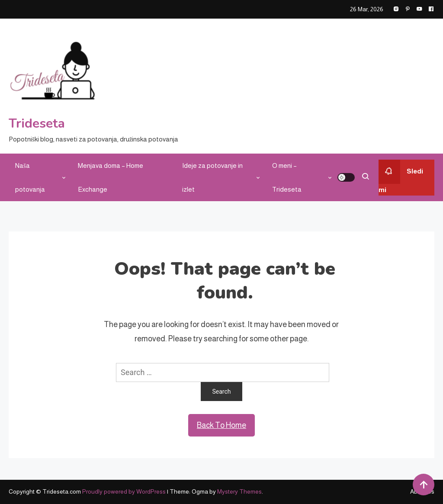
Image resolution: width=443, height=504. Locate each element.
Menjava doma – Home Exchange (111, 177)
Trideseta (37, 124)
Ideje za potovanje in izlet (212, 177)
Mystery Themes (239, 491)
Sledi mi (401, 177)
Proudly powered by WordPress (125, 491)
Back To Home (221, 425)
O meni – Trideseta (287, 177)
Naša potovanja (30, 177)
